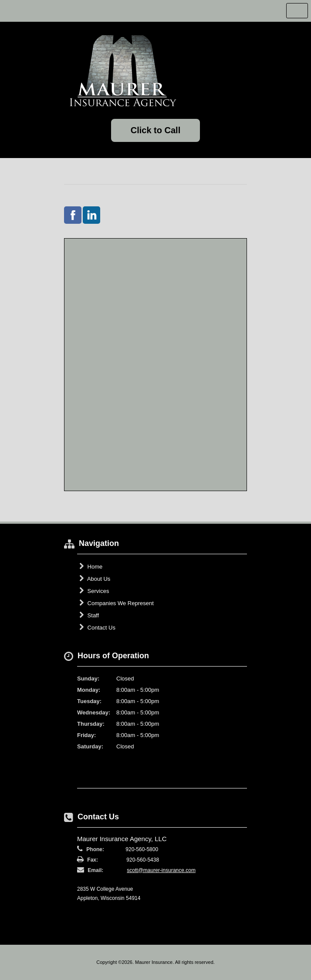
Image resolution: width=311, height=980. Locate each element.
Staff (89, 615)
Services (94, 591)
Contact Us (97, 627)
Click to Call (155, 130)
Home (91, 566)
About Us (95, 579)
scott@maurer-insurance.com (161, 870)
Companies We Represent (117, 603)
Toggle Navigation (297, 11)
